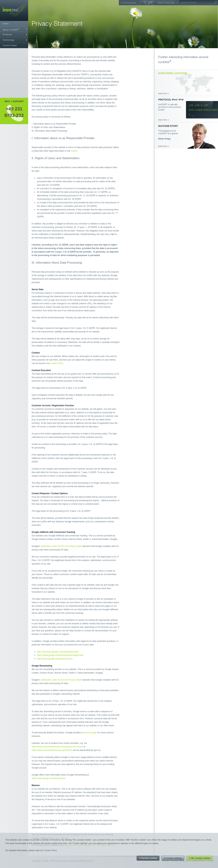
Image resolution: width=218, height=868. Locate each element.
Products (7, 34)
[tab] (14, 29)
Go (215, 3)
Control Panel (10, 45)
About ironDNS (11, 29)
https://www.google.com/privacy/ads (48, 778)
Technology (9, 40)
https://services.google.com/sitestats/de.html (58, 652)
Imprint (74, 151)
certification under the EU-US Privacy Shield (61, 546)
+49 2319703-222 (14, 112)
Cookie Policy (57, 363)
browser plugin (90, 733)
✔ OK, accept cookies (200, 858)
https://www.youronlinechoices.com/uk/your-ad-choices (57, 747)
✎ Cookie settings (173, 858)
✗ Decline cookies (148, 858)
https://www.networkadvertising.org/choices (52, 750)
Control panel (129, 3)
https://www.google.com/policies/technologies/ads (60, 655)
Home (6, 24)
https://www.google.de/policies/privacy (55, 659)
